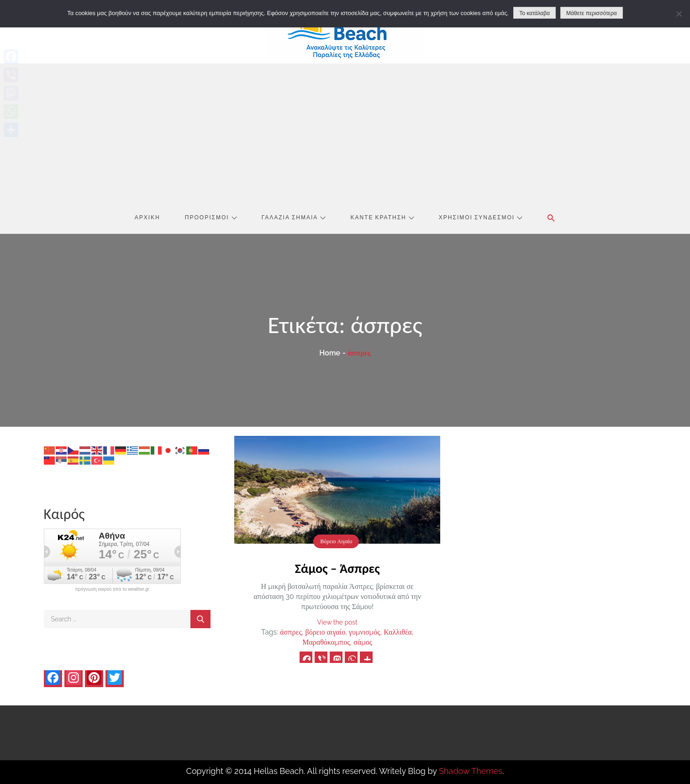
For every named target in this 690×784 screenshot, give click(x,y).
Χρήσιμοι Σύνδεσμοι (481, 217)
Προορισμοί (211, 217)
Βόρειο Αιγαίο (336, 541)
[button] (551, 218)
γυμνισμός (365, 632)
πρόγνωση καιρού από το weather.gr (112, 589)
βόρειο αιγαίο (325, 632)
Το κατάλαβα (535, 13)
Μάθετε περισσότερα (592, 13)
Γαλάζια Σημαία (294, 217)
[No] (679, 14)
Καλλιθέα (398, 632)
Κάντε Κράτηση (382, 217)
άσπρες (291, 632)
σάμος (363, 642)
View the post (337, 622)
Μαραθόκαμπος (326, 642)
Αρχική (147, 217)
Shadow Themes (471, 771)
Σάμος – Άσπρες (337, 569)
